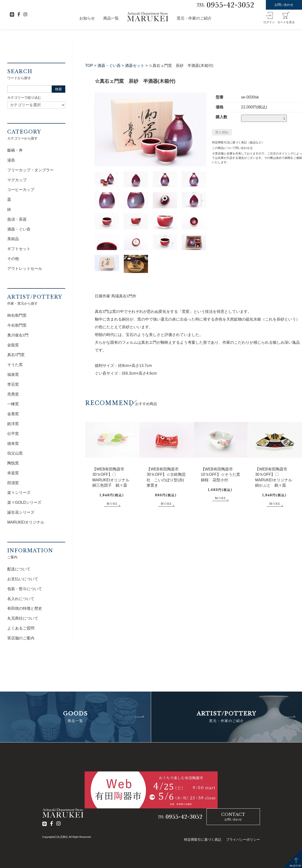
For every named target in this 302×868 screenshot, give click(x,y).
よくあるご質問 (21, 628)
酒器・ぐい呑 (109, 66)
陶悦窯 (13, 463)
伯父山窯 (15, 453)
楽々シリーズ (19, 493)
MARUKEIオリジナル (26, 522)
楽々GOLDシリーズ (24, 502)
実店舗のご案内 (21, 638)
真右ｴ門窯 (16, 355)
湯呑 (11, 160)
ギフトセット (19, 249)
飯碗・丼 (15, 150)
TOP (89, 66)
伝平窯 (13, 434)
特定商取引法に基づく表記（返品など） (238, 142)
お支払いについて (23, 579)
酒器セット (135, 66)
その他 (13, 259)
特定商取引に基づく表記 (203, 840)
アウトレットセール (25, 269)
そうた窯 (15, 365)
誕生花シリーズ (21, 512)
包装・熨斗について (25, 589)
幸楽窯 (13, 473)
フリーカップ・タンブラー (30, 170)
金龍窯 (13, 345)
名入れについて (21, 599)
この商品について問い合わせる (232, 148)
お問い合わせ (284, 5)
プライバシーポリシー (243, 840)
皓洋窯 (13, 424)
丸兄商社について (23, 618)
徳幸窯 (13, 444)
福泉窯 (13, 374)
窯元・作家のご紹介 (194, 18)
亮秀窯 (13, 394)
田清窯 (13, 483)
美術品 (13, 239)
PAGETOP (295, 866)
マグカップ (17, 180)
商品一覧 (111, 18)
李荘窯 (13, 384)
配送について (19, 569)
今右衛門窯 (17, 325)
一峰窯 (13, 404)
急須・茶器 (17, 219)
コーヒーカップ (21, 190)
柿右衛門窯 (17, 315)
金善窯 (13, 414)
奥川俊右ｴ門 (18, 335)
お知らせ (87, 18)
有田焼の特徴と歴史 (25, 608)
